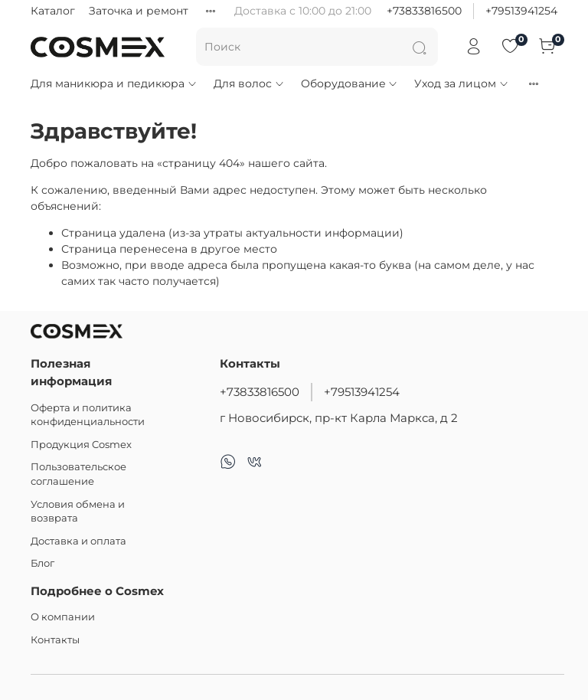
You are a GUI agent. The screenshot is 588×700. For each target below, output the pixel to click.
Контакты (55, 640)
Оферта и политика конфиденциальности (88, 415)
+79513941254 (521, 11)
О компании (63, 617)
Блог (42, 563)
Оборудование (350, 83)
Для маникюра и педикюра (114, 83)
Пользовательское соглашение (78, 474)
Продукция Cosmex (81, 445)
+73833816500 (424, 11)
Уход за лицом (462, 83)
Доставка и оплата (78, 541)
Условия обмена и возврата (78, 512)
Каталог (53, 11)
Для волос (249, 83)
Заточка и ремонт (139, 11)
